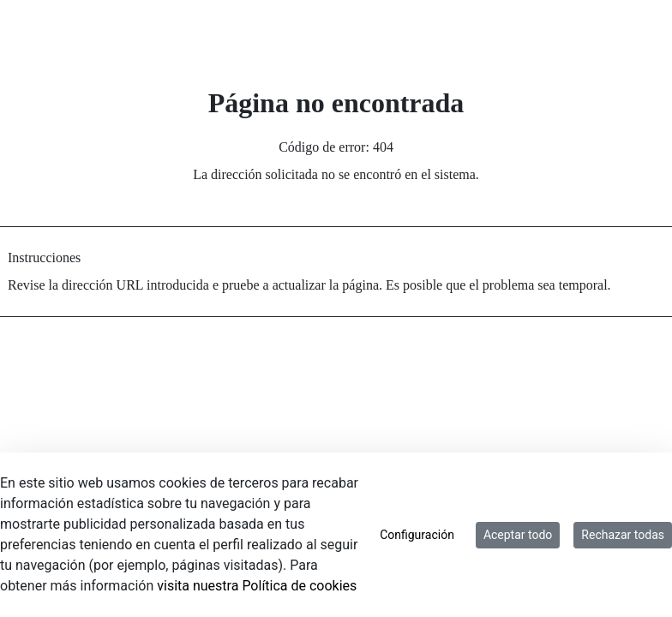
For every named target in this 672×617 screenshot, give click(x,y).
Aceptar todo (518, 535)
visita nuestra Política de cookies (257, 586)
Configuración (417, 535)
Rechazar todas (623, 535)
